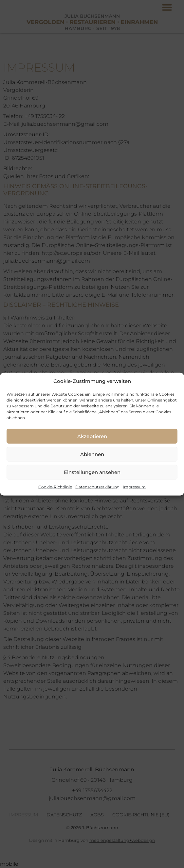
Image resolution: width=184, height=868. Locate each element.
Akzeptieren (92, 436)
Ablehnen (92, 454)
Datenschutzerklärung (97, 487)
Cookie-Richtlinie (55, 487)
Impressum (134, 487)
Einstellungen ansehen (92, 472)
